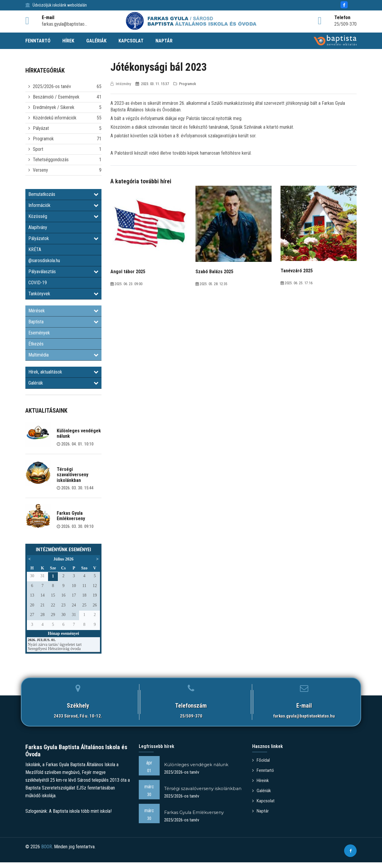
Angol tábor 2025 (128, 272)
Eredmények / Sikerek (54, 107)
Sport (38, 149)
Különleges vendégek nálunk (79, 433)
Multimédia (63, 355)
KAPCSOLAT (131, 41)
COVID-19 (38, 283)
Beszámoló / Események (56, 97)
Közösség (63, 216)
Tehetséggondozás (51, 160)
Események (39, 333)
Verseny (40, 170)
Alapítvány (38, 227)
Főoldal (261, 760)
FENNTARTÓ (38, 41)
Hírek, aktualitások (63, 372)
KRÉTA (35, 249)
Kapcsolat (264, 799)
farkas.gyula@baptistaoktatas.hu (304, 716)
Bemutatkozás (63, 194)
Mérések (63, 311)
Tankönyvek (63, 294)
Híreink (261, 780)
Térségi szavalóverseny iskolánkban (73, 475)
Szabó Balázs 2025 (214, 272)
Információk (63, 205)
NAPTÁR (164, 41)
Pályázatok (63, 238)
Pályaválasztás (63, 272)
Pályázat (41, 128)
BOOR (47, 854)
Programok (43, 139)
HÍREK (68, 41)
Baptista (63, 322)
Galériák (63, 383)
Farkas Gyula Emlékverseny (71, 516)
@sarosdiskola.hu (44, 261)
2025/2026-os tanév (52, 86)
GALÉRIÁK (96, 41)
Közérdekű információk (55, 118)
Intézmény (121, 84)
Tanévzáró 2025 (297, 271)
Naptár (261, 809)
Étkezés (36, 344)
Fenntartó (264, 770)
